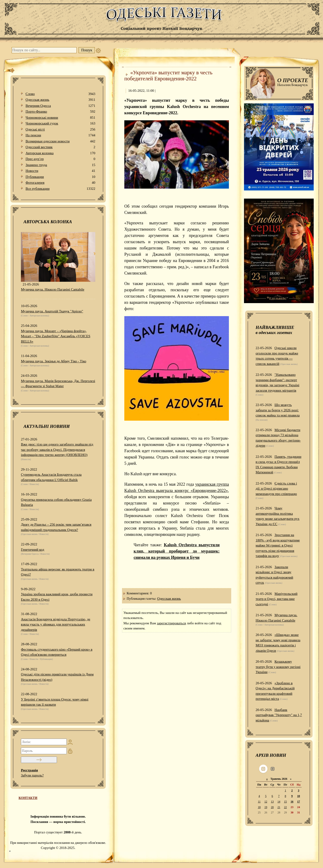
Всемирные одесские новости (60, 141)
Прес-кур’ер (60, 159)
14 (279, 802)
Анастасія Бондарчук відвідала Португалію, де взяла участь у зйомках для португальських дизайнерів (56, 624)
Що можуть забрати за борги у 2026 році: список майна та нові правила (278, 410)
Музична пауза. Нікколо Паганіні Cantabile (53, 289)
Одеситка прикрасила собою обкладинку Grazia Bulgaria (56, 502)
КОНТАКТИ (28, 798)
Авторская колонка (60, 153)
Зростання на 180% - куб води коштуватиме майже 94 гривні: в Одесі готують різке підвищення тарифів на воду (278, 545)
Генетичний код (33, 550)
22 (285, 807)
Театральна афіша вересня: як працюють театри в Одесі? (58, 572)
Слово (60, 94)
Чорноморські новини (60, 118)
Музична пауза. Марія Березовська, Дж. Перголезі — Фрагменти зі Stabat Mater (58, 384)
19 (266, 807)
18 (259, 807)
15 (285, 802)
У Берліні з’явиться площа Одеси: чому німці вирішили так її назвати (55, 702)
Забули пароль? (32, 775)
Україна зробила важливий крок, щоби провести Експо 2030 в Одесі (57, 597)
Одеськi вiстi (60, 129)
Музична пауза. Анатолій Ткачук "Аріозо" (52, 311)
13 (272, 802)
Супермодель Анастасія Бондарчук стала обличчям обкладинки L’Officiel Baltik (51, 477)
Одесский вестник (60, 147)
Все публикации (60, 189)
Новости (60, 171)
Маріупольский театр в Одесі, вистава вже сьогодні (277, 599)
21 (279, 807)
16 (292, 802)
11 (259, 802)
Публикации (60, 177)
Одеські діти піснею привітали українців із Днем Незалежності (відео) (57, 677)
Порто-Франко (60, 112)
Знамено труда (60, 165)
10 (299, 796)
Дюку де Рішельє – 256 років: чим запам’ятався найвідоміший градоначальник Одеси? (56, 527)
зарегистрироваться (171, 623)
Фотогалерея (60, 183)
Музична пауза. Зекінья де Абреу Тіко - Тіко (54, 361)
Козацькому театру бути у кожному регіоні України (278, 667)
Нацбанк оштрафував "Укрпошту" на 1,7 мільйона (279, 715)
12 (266, 802)
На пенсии (60, 135)
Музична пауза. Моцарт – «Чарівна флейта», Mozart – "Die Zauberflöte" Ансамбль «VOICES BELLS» (56, 336)
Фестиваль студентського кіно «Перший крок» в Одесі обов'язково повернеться (57, 652)
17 (299, 802)
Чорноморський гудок (60, 123)
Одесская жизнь (60, 100)
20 (272, 807)
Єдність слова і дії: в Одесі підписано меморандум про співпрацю (276, 489)
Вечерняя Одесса (60, 106)
